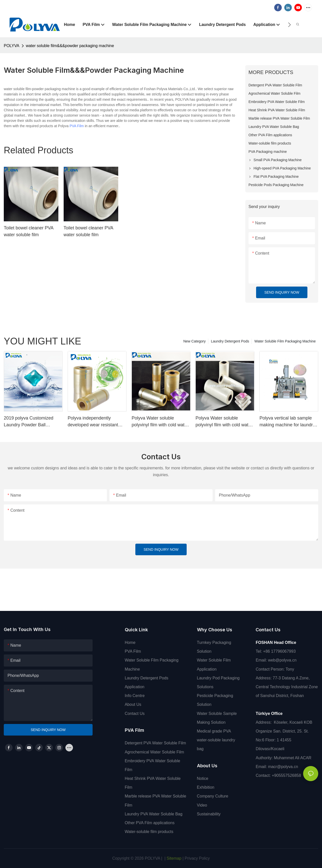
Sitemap (173, 858)
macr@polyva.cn (284, 767)
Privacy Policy (197, 858)
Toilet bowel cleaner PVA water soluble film (29, 231)
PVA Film (77, 126)
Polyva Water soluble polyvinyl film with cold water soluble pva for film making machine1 (224, 422)
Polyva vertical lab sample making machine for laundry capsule (287, 422)
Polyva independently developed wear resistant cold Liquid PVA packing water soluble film (93, 422)
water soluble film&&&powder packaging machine (70, 46)
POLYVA (12, 46)
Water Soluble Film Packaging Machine (285, 341)
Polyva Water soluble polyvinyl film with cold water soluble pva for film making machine (160, 422)
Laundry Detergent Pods (230, 341)
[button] (289, 25)
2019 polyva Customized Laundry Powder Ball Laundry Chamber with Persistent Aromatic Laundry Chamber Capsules (32, 422)
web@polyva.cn (282, 660)
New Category (195, 341)
